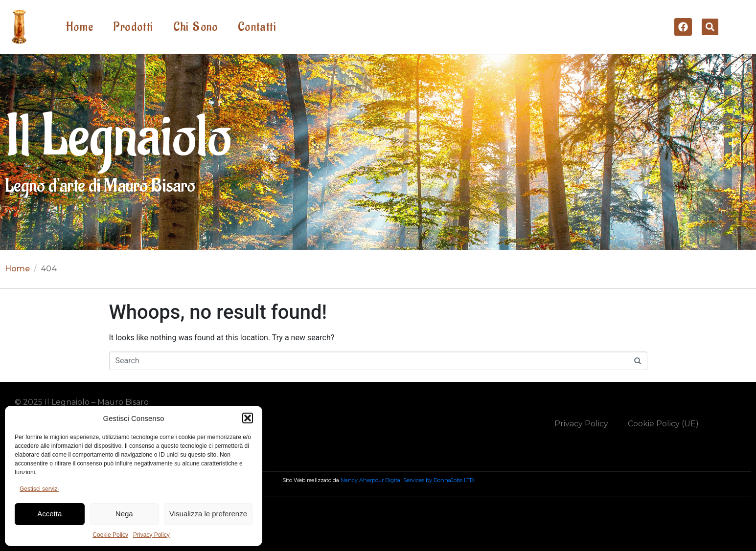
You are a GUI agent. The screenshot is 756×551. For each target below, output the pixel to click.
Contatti (257, 27)
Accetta (49, 514)
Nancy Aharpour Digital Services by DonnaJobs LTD (407, 480)
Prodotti (133, 27)
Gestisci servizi (39, 489)
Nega (124, 514)
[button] (248, 418)
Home (80, 27)
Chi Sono (196, 27)
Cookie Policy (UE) (663, 424)
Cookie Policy (110, 535)
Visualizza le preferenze (208, 514)
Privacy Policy (151, 535)
